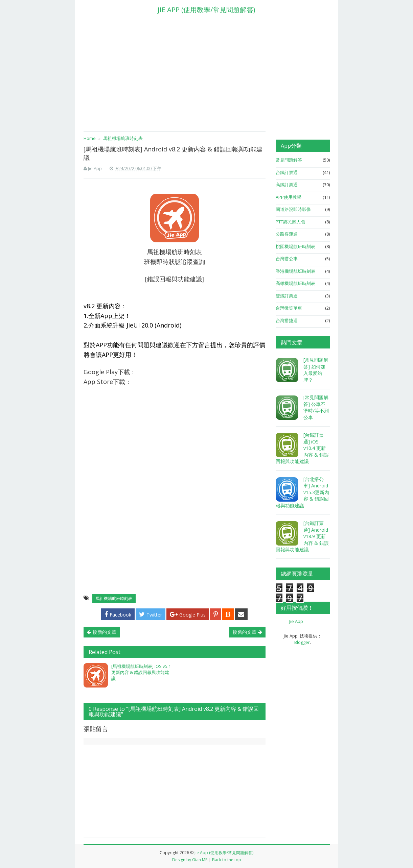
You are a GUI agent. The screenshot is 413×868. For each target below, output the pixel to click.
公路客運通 (287, 234)
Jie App (296, 621)
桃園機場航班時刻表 (295, 246)
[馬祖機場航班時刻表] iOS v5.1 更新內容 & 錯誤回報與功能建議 (141, 672)
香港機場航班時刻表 (295, 271)
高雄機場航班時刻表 (295, 283)
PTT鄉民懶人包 (290, 222)
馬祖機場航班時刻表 (114, 598)
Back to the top (227, 860)
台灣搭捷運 (287, 320)
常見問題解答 (289, 160)
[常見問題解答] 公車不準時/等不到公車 (316, 407)
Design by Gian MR (190, 860)
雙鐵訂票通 (287, 296)
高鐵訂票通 (287, 185)
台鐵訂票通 (287, 172)
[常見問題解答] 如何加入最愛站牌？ (316, 370)
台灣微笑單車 (289, 308)
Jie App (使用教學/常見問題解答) (224, 853)
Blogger (302, 642)
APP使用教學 (289, 197)
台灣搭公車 (287, 259)
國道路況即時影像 (293, 209)
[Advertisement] (207, 75)
